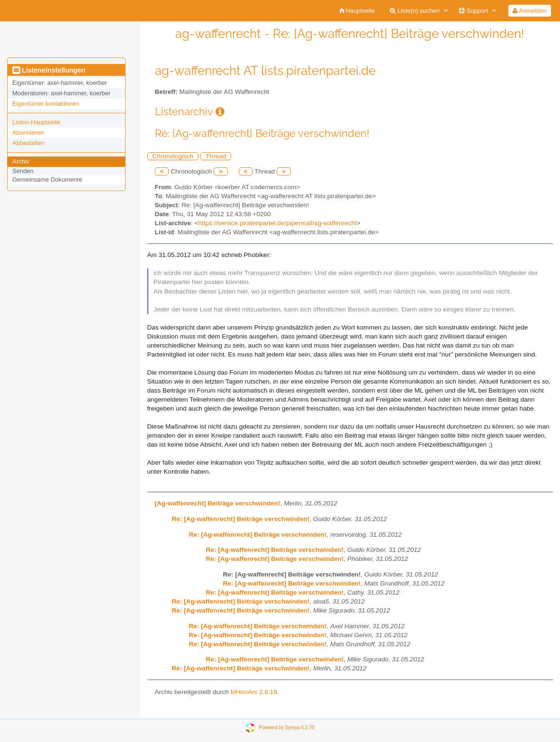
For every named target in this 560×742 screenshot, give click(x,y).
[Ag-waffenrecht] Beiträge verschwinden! (218, 503)
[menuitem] (357, 11)
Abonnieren (28, 133)
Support (473, 11)
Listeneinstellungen (49, 70)
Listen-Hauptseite (36, 122)
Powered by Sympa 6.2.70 (286, 728)
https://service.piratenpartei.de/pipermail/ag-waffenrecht (277, 223)
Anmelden (529, 11)
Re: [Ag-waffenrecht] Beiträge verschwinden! (241, 519)
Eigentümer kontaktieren (46, 104)
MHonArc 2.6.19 (254, 692)
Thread (216, 156)
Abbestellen (28, 143)
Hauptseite (357, 11)
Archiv (21, 161)
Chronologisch (173, 156)
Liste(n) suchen (415, 11)
